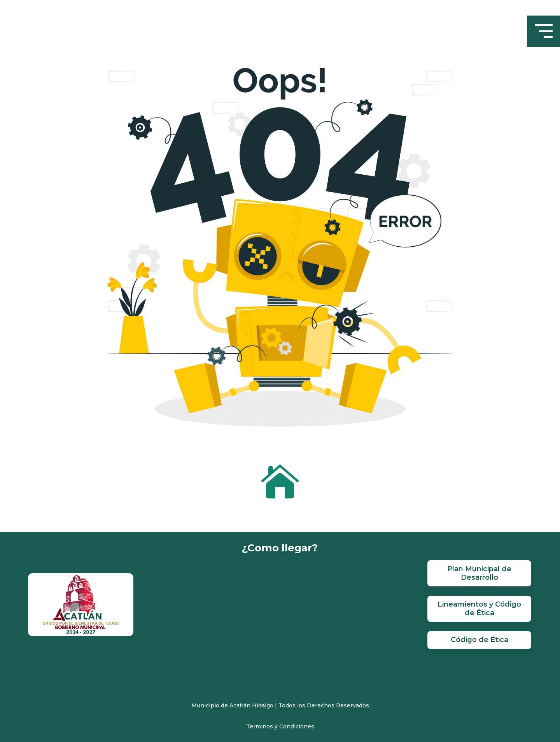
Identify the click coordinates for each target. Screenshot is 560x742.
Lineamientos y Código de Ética (479, 609)
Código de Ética (479, 640)
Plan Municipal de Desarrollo (479, 573)
